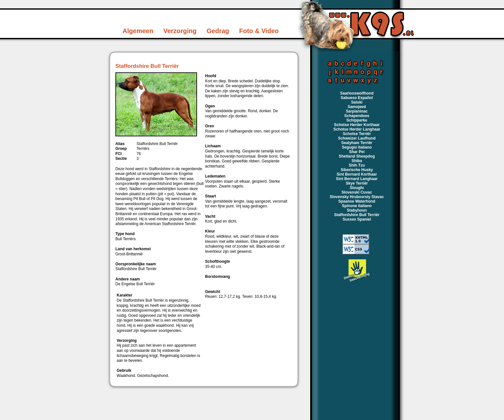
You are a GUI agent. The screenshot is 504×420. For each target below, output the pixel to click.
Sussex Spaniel (357, 219)
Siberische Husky (357, 170)
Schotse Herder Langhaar (357, 129)
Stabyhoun (357, 210)
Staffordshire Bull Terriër (357, 215)
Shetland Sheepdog (357, 156)
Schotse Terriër (357, 134)
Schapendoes (357, 116)
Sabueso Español (357, 98)
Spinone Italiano (357, 206)
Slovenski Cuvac (357, 192)
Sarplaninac (357, 111)
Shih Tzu (357, 165)
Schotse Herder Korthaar (357, 125)
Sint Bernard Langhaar (357, 179)
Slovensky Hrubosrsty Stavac (357, 197)
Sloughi (357, 188)
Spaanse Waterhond (357, 201)
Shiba (357, 161)
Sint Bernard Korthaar (357, 174)
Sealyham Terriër (357, 143)
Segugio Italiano (357, 147)
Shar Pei (357, 152)
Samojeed (357, 107)
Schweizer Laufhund (357, 138)
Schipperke (357, 120)
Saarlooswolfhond (357, 93)
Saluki (357, 102)
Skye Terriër (357, 183)
